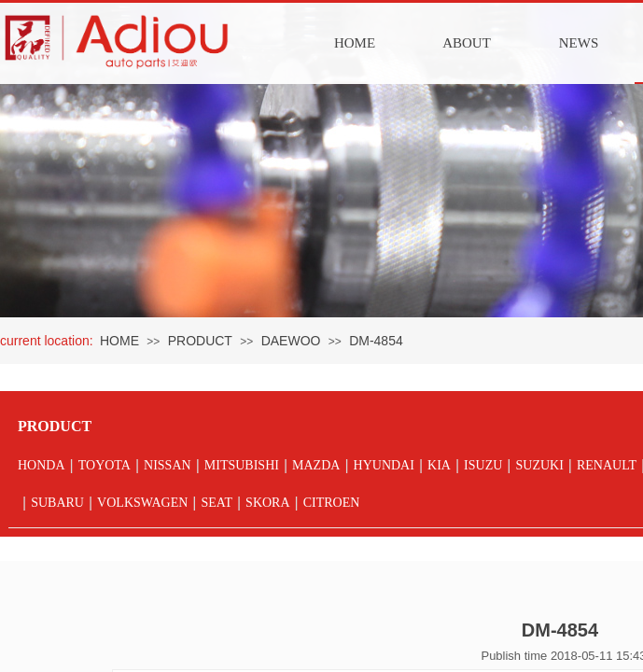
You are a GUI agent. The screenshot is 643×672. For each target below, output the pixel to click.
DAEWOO (291, 341)
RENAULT (607, 465)
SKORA (267, 503)
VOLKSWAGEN (142, 503)
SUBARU (57, 503)
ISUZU (483, 465)
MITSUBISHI (242, 465)
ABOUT (467, 43)
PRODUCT (200, 341)
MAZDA (316, 465)
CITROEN (332, 503)
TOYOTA (105, 465)
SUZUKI (539, 465)
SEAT (216, 503)
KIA (439, 465)
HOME (355, 43)
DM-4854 (376, 341)
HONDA (42, 465)
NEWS (579, 43)
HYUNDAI (384, 465)
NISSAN (168, 465)
